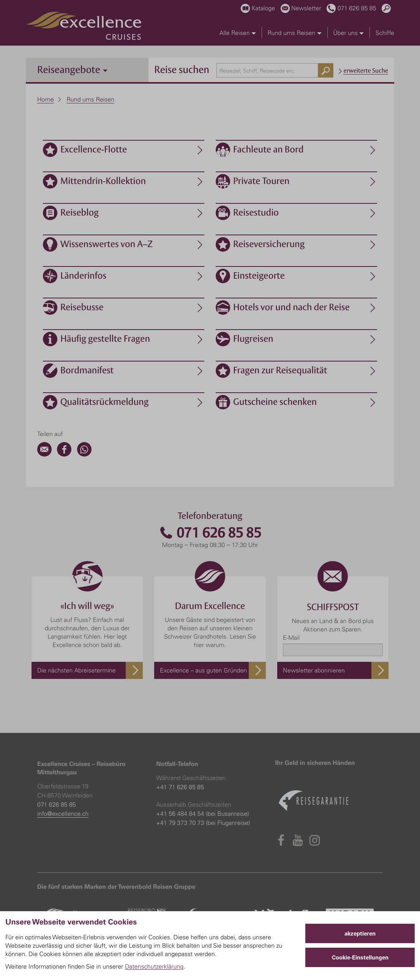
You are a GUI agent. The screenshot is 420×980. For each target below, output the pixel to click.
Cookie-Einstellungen (360, 957)
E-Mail (291, 637)
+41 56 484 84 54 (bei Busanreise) (202, 813)
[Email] (44, 454)
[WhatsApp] (84, 454)
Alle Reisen (238, 33)
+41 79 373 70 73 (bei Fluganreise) (203, 823)
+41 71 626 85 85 (180, 787)
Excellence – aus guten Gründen (203, 670)
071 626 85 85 (210, 533)
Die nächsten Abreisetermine (77, 670)
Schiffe (385, 33)
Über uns (348, 33)
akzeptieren (360, 933)
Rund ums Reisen (294, 33)
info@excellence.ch (63, 813)
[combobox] (275, 70)
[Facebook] (64, 454)
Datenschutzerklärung (154, 966)
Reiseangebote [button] (72, 69)
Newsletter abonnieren (314, 670)
